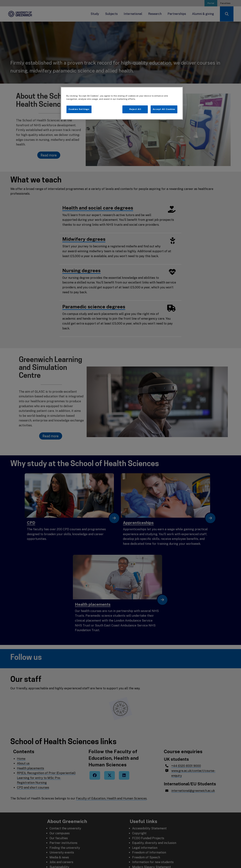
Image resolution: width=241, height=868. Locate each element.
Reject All (135, 109)
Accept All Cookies (164, 109)
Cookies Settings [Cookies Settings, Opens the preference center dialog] (79, 109)
